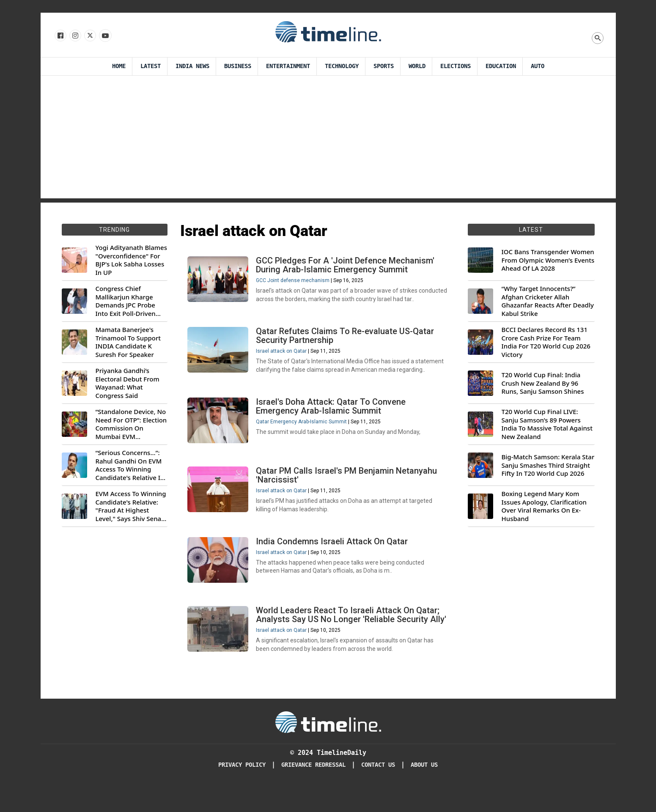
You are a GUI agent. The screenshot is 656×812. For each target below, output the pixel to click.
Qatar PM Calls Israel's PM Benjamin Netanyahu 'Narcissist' (348, 485)
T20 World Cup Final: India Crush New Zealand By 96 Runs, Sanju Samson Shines (543, 383)
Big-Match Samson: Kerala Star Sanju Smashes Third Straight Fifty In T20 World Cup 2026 (548, 465)
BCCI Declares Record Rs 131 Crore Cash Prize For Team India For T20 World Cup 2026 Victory (546, 342)
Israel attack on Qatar (283, 355)
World (417, 66)
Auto (538, 66)
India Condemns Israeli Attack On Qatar (333, 554)
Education (501, 66)
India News (192, 66)
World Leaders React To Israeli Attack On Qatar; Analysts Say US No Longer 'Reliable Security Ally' (349, 635)
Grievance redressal (313, 791)
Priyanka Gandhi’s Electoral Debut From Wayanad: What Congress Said (128, 383)
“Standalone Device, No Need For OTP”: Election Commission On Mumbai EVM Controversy (131, 424)
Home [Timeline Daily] (119, 66)
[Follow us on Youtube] (105, 36)
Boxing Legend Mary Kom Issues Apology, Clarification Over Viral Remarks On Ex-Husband (544, 506)
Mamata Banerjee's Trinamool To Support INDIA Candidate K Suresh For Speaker (128, 342)
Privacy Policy (242, 791)
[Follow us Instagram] (75, 36)
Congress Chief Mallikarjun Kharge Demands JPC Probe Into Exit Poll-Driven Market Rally (126, 301)
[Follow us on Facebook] (60, 36)
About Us (424, 791)
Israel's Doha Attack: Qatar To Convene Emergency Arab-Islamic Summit (332, 413)
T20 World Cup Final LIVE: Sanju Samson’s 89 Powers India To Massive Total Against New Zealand (547, 424)
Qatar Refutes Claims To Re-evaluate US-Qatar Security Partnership (347, 340)
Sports (384, 66)
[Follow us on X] (89, 36)
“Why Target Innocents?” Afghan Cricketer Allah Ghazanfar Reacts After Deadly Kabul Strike (548, 301)
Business (238, 66)
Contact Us (378, 791)
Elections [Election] (456, 66)
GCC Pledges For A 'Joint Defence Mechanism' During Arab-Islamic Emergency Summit (347, 267)
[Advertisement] (328, 139)
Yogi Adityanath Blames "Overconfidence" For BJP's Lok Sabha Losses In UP (131, 260)
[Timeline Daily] (328, 747)
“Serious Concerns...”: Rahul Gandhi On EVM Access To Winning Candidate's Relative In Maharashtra (130, 465)
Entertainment (288, 66)
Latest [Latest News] (151, 66)
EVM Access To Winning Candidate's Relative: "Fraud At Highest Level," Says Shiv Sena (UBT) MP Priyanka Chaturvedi (131, 506)
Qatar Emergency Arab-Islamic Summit (303, 428)
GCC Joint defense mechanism (294, 282)
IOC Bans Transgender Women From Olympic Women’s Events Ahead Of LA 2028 (548, 260)
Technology (342, 66)
